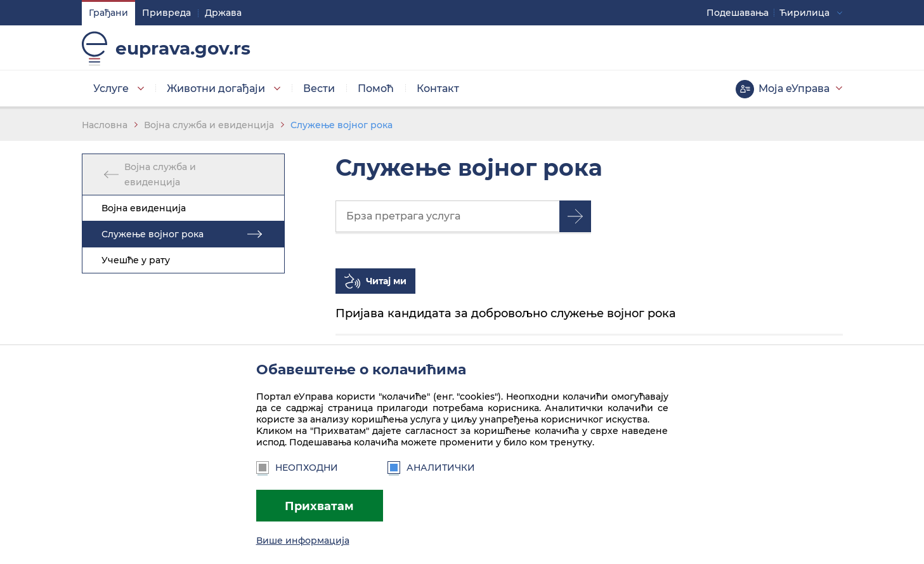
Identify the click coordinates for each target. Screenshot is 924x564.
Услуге (111, 89)
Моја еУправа (795, 89)
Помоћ (376, 89)
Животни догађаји (216, 89)
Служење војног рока (342, 125)
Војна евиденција (144, 208)
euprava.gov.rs (183, 48)
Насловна (105, 125)
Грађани (108, 13)
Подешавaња (738, 13)
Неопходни (297, 468)
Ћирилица (805, 13)
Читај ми (386, 281)
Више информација (303, 541)
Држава (223, 13)
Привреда (166, 13)
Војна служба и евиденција (209, 125)
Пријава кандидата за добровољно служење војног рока (506, 313)
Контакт (438, 89)
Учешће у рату (136, 260)
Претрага (575, 216)
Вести (319, 89)
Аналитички (431, 468)
